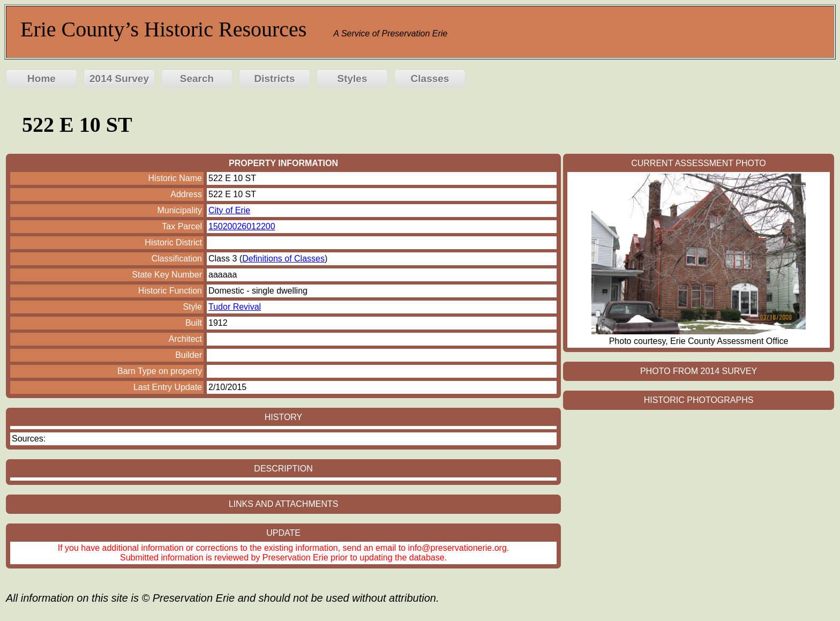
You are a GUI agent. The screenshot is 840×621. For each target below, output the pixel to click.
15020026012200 (242, 226)
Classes (430, 78)
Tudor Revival (235, 307)
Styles (352, 78)
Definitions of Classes (283, 259)
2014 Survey (119, 78)
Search (197, 78)
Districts (274, 78)
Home (42, 78)
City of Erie (229, 210)
